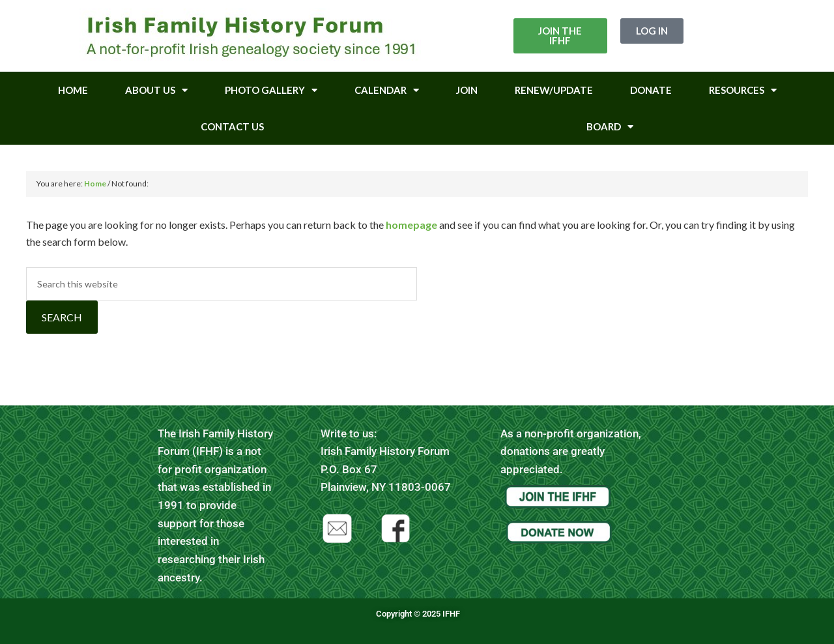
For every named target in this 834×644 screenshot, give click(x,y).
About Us (156, 90)
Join (467, 90)
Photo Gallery (271, 90)
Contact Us (232, 126)
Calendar (387, 90)
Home (73, 90)
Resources (743, 90)
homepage (411, 225)
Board (610, 127)
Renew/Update (554, 90)
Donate (651, 90)
